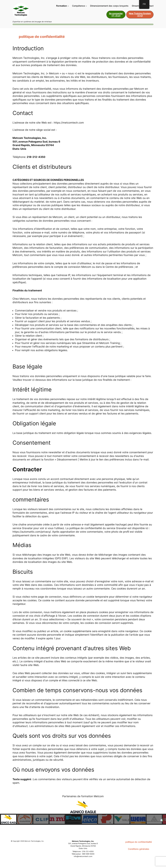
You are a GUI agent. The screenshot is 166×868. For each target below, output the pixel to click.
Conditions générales (139, 849)
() (116, 14)
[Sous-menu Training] (68, 6)
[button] (9, 819)
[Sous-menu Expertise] (86, 6)
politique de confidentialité (139, 842)
